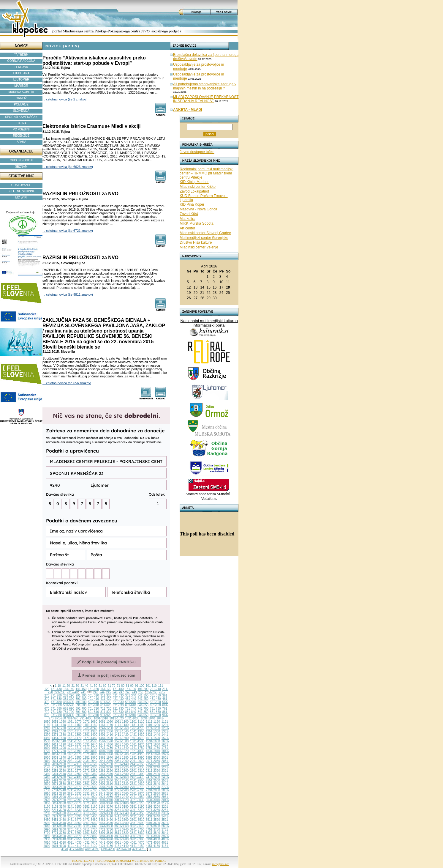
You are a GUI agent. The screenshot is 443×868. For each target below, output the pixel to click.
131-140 (69, 689)
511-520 (106, 702)
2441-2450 (106, 777)
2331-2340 (59, 774)
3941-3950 (75, 839)
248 (128, 692)
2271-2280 (90, 771)
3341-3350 (137, 813)
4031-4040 (90, 843)
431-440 (130, 699)
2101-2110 (75, 764)
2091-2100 (59, 764)
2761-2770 (106, 790)
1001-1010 (101, 718)
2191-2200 (90, 767)
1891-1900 (121, 754)
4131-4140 (121, 846)
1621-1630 (75, 745)
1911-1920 (153, 754)
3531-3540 (59, 823)
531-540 (130, 702)
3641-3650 (106, 826)
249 (134, 692)
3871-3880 (90, 836)
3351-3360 (153, 813)
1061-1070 (75, 722)
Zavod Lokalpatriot (194, 191)
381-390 (69, 699)
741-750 (143, 709)
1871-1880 (90, 754)
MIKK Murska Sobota (196, 223)
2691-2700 (121, 787)
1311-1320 (90, 731)
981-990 (73, 718)
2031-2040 (90, 761)
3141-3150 (75, 807)
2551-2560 (153, 780)
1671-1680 (153, 745)
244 (102, 692)
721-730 (118, 709)
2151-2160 (153, 764)
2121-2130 (106, 764)
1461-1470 (75, 738)
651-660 (155, 705)
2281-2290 (106, 771)
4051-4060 (121, 843)
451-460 (155, 699)
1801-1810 (106, 751)
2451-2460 (121, 777)
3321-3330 (106, 813)
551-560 (155, 702)
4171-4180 (77, 849)
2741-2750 (75, 790)
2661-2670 (75, 787)
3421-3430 (137, 816)
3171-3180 (121, 807)
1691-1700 (59, 748)
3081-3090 (106, 803)
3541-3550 (75, 823)
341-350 (143, 695)
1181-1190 (137, 725)
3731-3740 (121, 830)
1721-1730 (106, 748)
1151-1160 (90, 725)
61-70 (112, 686)
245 (109, 692)
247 (122, 692)
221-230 (60, 692)
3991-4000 (153, 839)
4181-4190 (92, 849)
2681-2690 (106, 787)
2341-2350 (75, 774)
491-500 (81, 702)
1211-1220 (59, 728)
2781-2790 (137, 790)
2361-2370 (106, 774)
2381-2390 (137, 774)
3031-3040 (153, 800)
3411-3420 (121, 816)
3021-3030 (137, 800)
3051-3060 (59, 803)
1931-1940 (59, 758)
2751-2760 (90, 790)
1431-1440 (153, 735)
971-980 (60, 718)
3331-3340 (121, 813)
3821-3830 (137, 833)
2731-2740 (59, 790)
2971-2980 (59, 800)
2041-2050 (106, 761)
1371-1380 (59, 735)
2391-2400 (153, 774)
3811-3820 (121, 833)
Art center (187, 228)
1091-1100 (121, 722)
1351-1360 (153, 731)
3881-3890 (106, 836)
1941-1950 (75, 758)
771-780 (56, 712)
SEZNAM (21, 167)
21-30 (75, 686)
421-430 (118, 699)
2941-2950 (137, 797)
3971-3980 (121, 839)
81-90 (130, 686)
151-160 (93, 689)
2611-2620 (121, 784)
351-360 (155, 695)
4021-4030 (75, 843)
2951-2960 (153, 797)
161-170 (106, 689)
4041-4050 (106, 843)
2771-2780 (121, 790)
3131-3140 (59, 807)
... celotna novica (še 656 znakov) (67, 383)
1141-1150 (75, 725)
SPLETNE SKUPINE (21, 191)
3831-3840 (153, 833)
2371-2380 (121, 774)
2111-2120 (90, 764)
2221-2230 (137, 767)
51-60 (102, 686)
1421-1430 (137, 735)
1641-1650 (106, 745)
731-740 (130, 709)
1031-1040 (148, 718)
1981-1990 (137, 758)
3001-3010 (106, 800)
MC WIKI (21, 197)
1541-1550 (75, 741)
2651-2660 (59, 787)
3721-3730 (106, 830)
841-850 (143, 712)
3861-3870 (75, 836)
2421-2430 (75, 777)
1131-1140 (59, 725)
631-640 (130, 705)
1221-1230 (75, 728)
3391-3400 (90, 816)
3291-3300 (59, 813)
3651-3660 (121, 826)
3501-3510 (137, 820)
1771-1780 (59, 751)
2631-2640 (153, 784)
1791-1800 (90, 751)
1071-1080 (90, 722)
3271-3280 (153, 810)
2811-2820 (59, 794)
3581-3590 (137, 823)
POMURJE (21, 104)
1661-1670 (137, 745)
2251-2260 (59, 771)
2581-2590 (75, 784)
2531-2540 (121, 780)
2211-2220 (121, 767)
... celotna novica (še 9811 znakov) (68, 294)
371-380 (56, 699)
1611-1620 (59, 745)
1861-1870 (75, 754)
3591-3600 (153, 823)
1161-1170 (106, 725)
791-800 (81, 712)
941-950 (143, 715)
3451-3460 (59, 820)
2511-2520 (90, 780)
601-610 (93, 705)
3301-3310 (75, 813)
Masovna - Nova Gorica (198, 209)
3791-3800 (90, 833)
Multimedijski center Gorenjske (204, 238)
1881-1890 (106, 754)
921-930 (118, 715)
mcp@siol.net (221, 864)
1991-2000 (153, 758)
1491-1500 (121, 738)
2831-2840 (90, 794)
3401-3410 (106, 816)
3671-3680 (153, 826)
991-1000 (86, 718)
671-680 (56, 709)
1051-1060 (59, 722)
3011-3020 (121, 800)
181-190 (130, 689)
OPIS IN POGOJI (21, 160)
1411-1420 (121, 735)
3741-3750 (137, 830)
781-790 (69, 712)
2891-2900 (59, 797)
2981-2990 (75, 800)
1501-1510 (137, 738)
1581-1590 (137, 741)
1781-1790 (75, 751)
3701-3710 (75, 830)
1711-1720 (90, 748)
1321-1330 (106, 731)
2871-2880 (153, 794)
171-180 (118, 689)
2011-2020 (59, 761)
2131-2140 (121, 764)
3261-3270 (137, 810)
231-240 (72, 692)
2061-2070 (137, 761)
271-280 (56, 695)
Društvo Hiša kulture (196, 242)
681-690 (69, 709)
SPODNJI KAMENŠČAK (21, 117)
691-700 (81, 709)
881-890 (69, 715)
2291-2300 (121, 771)
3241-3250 (106, 810)
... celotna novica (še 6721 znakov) (68, 231)
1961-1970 (106, 758)
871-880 (56, 715)
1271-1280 (153, 728)
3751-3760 (153, 830)
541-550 (143, 702)
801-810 (93, 712)
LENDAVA (21, 67)
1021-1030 (132, 718)
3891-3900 (121, 836)
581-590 (69, 705)
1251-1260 (121, 728)
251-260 (152, 692)
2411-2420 (59, 777)
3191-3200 (153, 807)
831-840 (130, 712)
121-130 (56, 689)
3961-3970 (106, 839)
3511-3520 (153, 820)
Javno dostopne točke (197, 152)
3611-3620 (59, 826)
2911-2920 (90, 797)
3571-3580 (121, 823)
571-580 (56, 705)
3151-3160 (90, 807)
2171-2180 (59, 767)
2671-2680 (90, 787)
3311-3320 (90, 813)
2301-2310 (137, 771)
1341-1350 (137, 731)
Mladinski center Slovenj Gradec (205, 233)
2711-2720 (153, 787)
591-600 (81, 705)
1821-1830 (137, 751)
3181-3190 (137, 807)
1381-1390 (75, 735)
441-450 (143, 699)
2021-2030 (75, 761)
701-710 (93, 709)
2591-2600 (90, 784)
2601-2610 (106, 784)
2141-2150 (137, 764)
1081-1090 (106, 722)
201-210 (155, 689)
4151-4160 (153, 846)
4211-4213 (139, 849)
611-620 (106, 705)
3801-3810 (106, 833)
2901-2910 (75, 797)
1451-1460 (59, 738)
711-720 (106, 709)
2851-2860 (121, 794)
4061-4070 (137, 843)
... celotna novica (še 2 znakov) (65, 99)
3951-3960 (90, 839)
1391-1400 (90, 735)
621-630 (118, 705)
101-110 (151, 686)
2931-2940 (121, 797)
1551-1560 (90, 741)
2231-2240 (153, 767)
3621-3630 (75, 826)
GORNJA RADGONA (21, 61)
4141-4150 (137, 846)
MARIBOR (21, 86)
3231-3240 (90, 810)
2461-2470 (137, 777)
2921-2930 (106, 797)
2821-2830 (75, 794)
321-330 (118, 695)
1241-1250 (106, 728)
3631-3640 (90, 826)
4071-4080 (153, 843)
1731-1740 (121, 748)
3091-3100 (121, 803)
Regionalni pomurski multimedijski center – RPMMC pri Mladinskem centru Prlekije (207, 173)
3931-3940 (59, 839)
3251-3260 (121, 810)
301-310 (93, 695)
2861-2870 (137, 794)
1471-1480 (90, 738)
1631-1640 (90, 745)
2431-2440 (90, 777)
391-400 (81, 699)
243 (96, 692)
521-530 (118, 702)
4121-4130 (106, 846)
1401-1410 (106, 735)
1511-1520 (153, 738)
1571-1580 (121, 741)
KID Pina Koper (192, 204)
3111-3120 (153, 803)
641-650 (143, 705)
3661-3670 (137, 826)
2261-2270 (75, 771)
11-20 (66, 686)
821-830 (118, 712)
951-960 (155, 715)
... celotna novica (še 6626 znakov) (68, 167)
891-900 (81, 715)
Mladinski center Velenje (199, 247)
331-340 (130, 695)
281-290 (69, 695)
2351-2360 (90, 774)
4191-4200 (108, 849)
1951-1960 (90, 758)
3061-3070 (75, 803)
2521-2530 (106, 780)
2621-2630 (137, 784)
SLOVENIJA (21, 111)
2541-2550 (137, 780)
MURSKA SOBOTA (21, 92)
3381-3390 (75, 816)
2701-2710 (137, 787)
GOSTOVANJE (21, 185)
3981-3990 (137, 839)
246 (115, 692)
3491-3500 (121, 820)
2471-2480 (153, 777)
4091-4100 (59, 846)
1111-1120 (153, 722)
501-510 (93, 702)
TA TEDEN (21, 55)
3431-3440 (153, 816)
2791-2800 (153, 790)
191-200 (143, 689)
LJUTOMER (21, 79)
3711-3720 (90, 830)
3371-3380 (59, 816)
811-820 (106, 712)
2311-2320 (153, 771)
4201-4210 (124, 849)
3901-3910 (137, 836)
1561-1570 (106, 741)
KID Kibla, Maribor (194, 182)
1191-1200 (153, 725)
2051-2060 (121, 761)
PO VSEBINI (21, 129)
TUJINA (21, 123)
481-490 (69, 702)
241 (83, 692)
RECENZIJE (21, 136)
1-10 (58, 686)
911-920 (106, 715)
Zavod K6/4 (189, 214)
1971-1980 (121, 758)
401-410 (93, 699)
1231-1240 (90, 728)
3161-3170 (106, 807)
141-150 (81, 689)
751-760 (155, 709)
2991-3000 (90, 800)
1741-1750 (137, 748)
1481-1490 (106, 738)
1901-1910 (137, 754)
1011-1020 (117, 718)
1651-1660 (121, 745)
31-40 (84, 686)
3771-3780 (59, 833)
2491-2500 (59, 780)
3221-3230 (75, 810)
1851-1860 (59, 754)
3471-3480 (90, 820)
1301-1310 (75, 731)
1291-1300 (59, 731)
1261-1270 (137, 728)
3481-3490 (106, 820)
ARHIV (21, 142)
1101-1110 (137, 722)
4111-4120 (90, 846)
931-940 (130, 715)
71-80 (121, 686)
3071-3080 (90, 803)
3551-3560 (90, 823)
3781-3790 (75, 833)
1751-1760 (153, 748)
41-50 (94, 686)
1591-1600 (153, 741)
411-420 (106, 699)
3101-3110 (137, 803)
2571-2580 (59, 784)
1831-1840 (153, 751)
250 (141, 692)
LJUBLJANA (21, 73)
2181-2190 (75, 767)
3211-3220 (59, 810)
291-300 (81, 695)
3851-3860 (59, 836)
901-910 (93, 715)
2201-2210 (106, 767)
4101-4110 (75, 846)
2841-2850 (106, 794)
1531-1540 (59, 741)
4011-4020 (59, 843)
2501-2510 (75, 780)
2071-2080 (153, 761)
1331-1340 (121, 731)
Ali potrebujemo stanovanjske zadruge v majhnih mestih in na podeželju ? (205, 86)
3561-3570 (106, 823)
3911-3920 (153, 836)
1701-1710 (75, 748)
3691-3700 (59, 830)
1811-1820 (121, 751)
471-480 (56, 702)
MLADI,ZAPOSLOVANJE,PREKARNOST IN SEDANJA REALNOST (206, 99)
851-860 (155, 712)
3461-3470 (75, 820)
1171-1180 (121, 725)
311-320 (106, 695)
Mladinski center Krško (198, 187)
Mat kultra (188, 219)
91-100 (140, 686)
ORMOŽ (21, 98)
